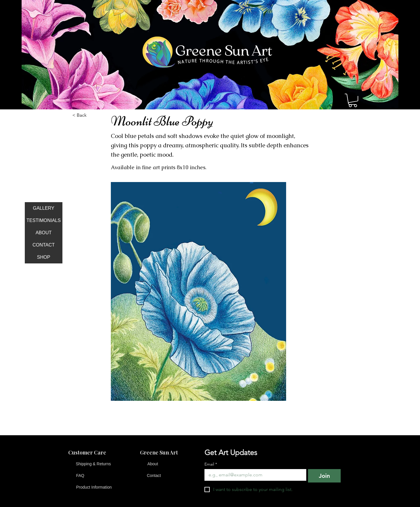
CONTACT (43, 245)
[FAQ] (80, 476)
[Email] (254, 475)
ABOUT (44, 233)
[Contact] (154, 476)
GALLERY (44, 208)
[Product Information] (94, 487)
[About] (153, 464)
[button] (353, 100)
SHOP (44, 257)
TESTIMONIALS (44, 220)
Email (211, 464)
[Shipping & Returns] (93, 464)
